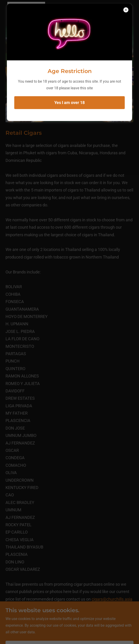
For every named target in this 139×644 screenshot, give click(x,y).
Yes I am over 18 (69, 103)
